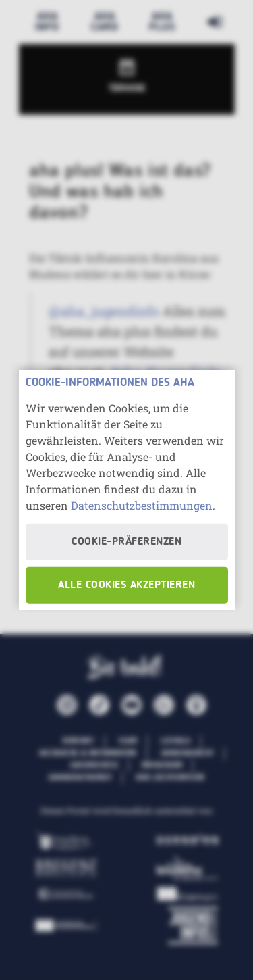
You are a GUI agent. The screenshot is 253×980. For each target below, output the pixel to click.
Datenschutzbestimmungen (142, 505)
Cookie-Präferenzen (126, 541)
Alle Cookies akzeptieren (126, 585)
